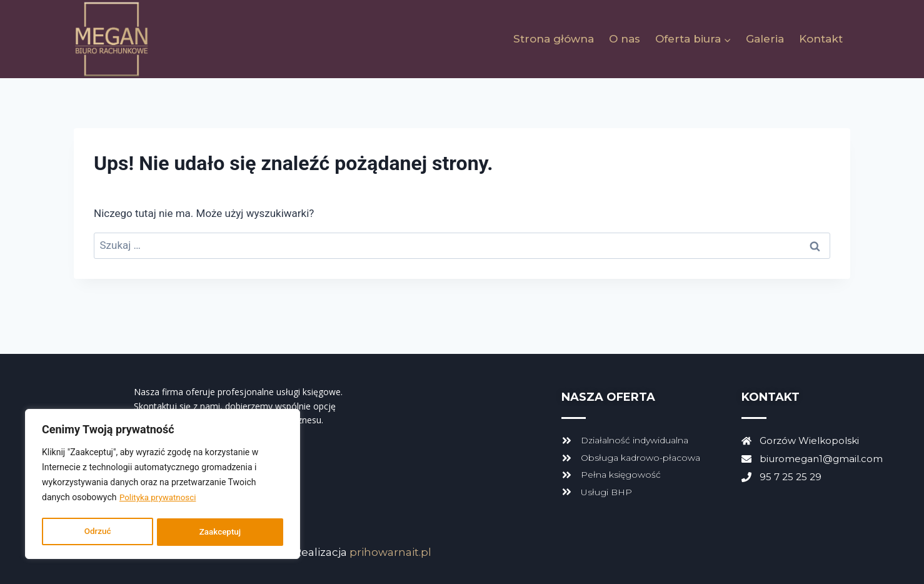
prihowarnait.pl (390, 552)
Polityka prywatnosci (160, 501)
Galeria (765, 39)
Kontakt (821, 39)
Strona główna (554, 39)
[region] (163, 486)
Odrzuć (97, 532)
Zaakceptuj (220, 532)
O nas (625, 39)
